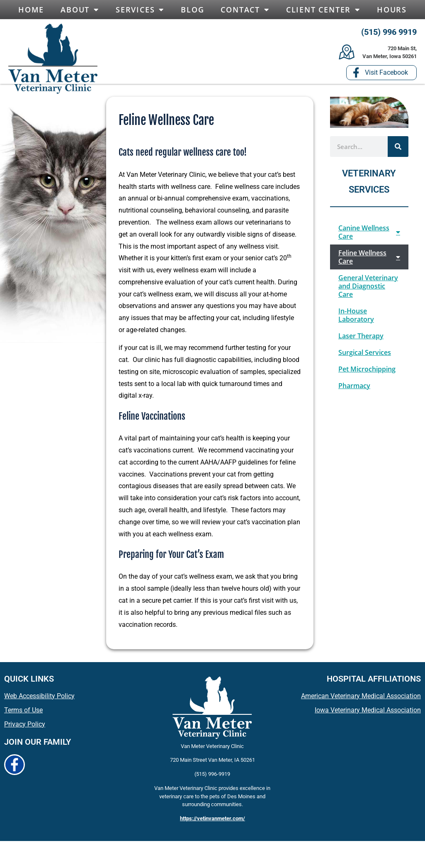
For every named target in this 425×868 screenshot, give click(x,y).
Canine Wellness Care (369, 235)
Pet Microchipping (367, 372)
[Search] (398, 149)
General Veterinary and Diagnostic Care (368, 289)
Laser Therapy (361, 339)
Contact (245, 10)
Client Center (323, 10)
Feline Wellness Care (369, 260)
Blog (192, 10)
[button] (46, 53)
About (80, 10)
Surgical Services (365, 355)
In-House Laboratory (356, 318)
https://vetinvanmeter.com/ (212, 822)
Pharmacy (354, 389)
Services (140, 10)
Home (31, 10)
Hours (392, 10)
